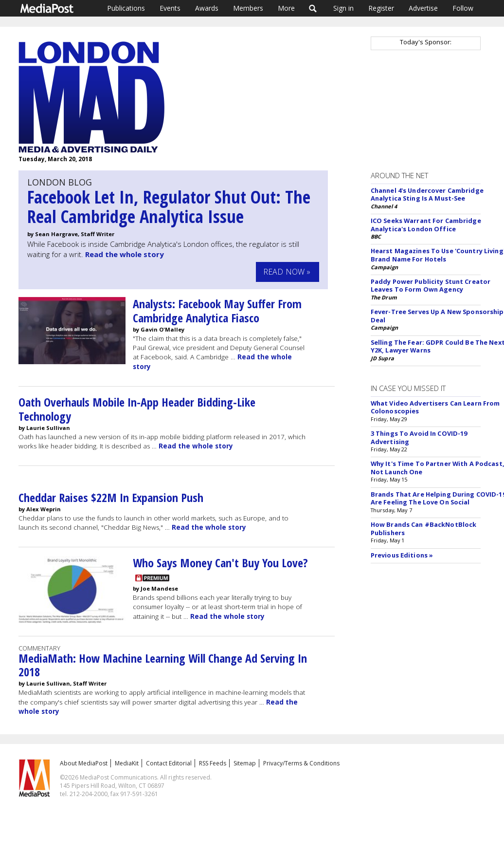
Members (248, 8)
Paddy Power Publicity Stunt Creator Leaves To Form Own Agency (431, 286)
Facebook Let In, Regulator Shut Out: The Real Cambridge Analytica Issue (169, 207)
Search (313, 8)
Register (381, 8)
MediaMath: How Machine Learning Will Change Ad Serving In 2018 (163, 665)
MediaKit (127, 763)
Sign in (343, 8)
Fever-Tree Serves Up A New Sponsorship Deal (437, 316)
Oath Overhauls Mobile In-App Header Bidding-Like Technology (137, 409)
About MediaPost (84, 763)
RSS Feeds (213, 763)
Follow (463, 8)
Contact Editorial (169, 763)
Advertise (423, 8)
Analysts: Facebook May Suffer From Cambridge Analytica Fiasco (217, 311)
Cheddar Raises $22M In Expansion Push (111, 497)
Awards (207, 8)
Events (170, 8)
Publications (126, 8)
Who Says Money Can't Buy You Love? (220, 563)
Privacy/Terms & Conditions (301, 763)
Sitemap (245, 763)
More (286, 8)
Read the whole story (125, 254)
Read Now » (287, 272)
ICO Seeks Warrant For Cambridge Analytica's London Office (426, 225)
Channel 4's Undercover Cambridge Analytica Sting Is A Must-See (427, 195)
